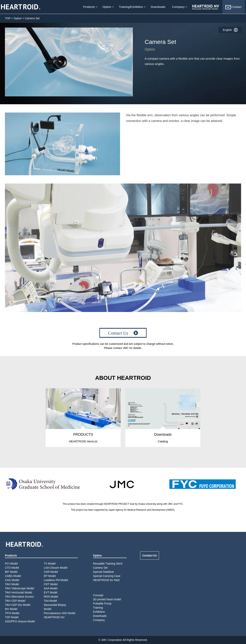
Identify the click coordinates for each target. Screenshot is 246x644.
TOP (8, 18)
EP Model (50, 576)
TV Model (50, 564)
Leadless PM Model (56, 580)
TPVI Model (12, 613)
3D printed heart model (107, 599)
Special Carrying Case (107, 576)
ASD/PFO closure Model (20, 621)
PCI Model (11, 564)
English (227, 30)
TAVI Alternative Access (19, 597)
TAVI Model (12, 584)
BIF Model (11, 572)
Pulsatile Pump (102, 603)
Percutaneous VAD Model (60, 613)
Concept (98, 595)
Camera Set (100, 568)
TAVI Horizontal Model (18, 592)
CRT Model (51, 584)
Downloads (158, 7)
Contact (233, 7)
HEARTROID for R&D (106, 580)
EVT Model (51, 592)
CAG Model (12, 580)
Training (98, 608)
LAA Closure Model (56, 568)
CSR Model (51, 572)
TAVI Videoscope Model (19, 588)
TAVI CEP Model (15, 601)
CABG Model (13, 576)
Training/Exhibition (131, 7)
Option (107, 7)
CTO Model (12, 568)
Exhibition (99, 612)
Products (89, 7)
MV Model (11, 609)
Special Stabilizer (104, 572)
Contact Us (150, 555)
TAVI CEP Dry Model (18, 605)
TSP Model (12, 617)
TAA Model (50, 601)
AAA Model (51, 588)
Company (178, 7)
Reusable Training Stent (108, 564)
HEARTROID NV (54, 617)
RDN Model (51, 597)
